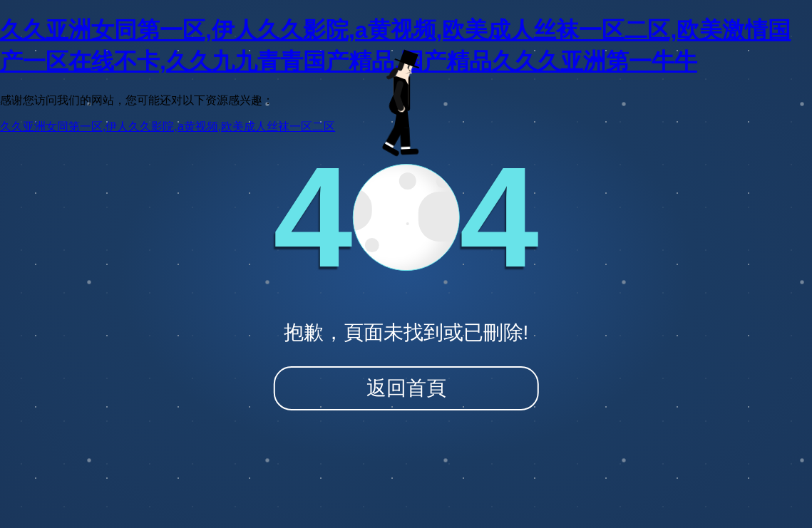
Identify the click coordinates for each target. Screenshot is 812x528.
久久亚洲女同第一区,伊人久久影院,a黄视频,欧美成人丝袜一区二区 (168, 126)
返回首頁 (406, 388)
